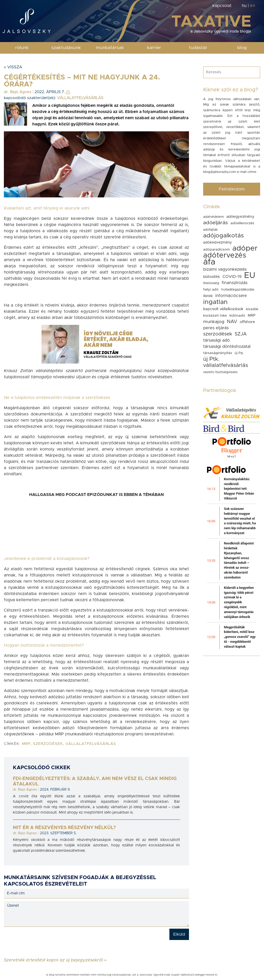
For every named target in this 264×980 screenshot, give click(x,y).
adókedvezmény (217, 243)
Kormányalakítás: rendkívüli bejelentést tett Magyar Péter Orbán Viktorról (239, 489)
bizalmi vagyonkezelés (225, 269)
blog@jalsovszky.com (220, 172)
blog (242, 48)
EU (250, 275)
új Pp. (239, 353)
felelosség (211, 283)
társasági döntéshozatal (227, 347)
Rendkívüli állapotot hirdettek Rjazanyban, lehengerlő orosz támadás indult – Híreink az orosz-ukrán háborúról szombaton (239, 560)
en (253, 6)
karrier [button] (154, 48)
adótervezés (225, 255)
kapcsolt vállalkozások (223, 309)
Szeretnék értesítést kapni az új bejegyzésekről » (55, 960)
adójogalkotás (223, 236)
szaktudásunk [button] (66, 48)
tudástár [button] (198, 48)
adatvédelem (213, 217)
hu (244, 6)
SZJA (241, 334)
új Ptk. (211, 359)
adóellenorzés (242, 223)
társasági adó (216, 340)
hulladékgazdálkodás (238, 290)
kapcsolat (222, 6)
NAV (232, 322)
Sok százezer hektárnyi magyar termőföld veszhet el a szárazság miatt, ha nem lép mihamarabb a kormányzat (240, 521)
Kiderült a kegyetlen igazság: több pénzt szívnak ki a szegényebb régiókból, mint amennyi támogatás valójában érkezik (239, 602)
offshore (247, 322)
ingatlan (215, 302)
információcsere (231, 296)
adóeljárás (216, 223)
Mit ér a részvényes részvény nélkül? (64, 828)
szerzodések (48, 744)
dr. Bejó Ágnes (18, 92)
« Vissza (13, 67)
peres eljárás (216, 328)
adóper (245, 248)
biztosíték (212, 277)
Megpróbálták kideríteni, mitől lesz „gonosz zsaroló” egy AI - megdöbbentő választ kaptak (240, 637)
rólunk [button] (22, 48)
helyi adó (211, 290)
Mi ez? (232, 457)
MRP (26, 744)
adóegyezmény (240, 217)
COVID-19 (232, 277)
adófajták (210, 230)
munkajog (214, 322)
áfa (209, 262)
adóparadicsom (216, 250)
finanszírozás (235, 283)
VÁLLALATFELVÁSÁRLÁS (80, 98)
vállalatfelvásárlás (91, 744)
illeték (208, 296)
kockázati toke (215, 316)
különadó (237, 316)
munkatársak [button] (110, 48)
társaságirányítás (218, 353)
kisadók (252, 309)
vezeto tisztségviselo (220, 372)
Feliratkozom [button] (232, 189)
